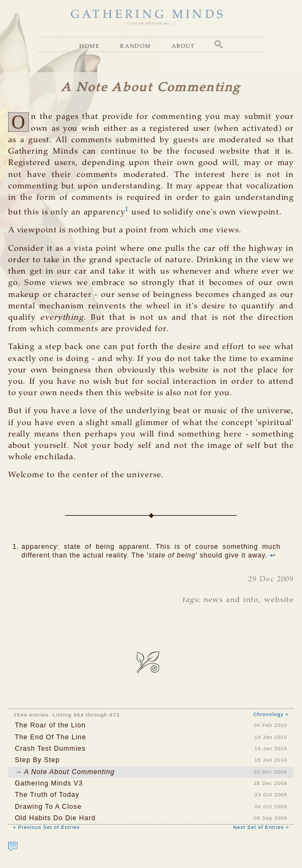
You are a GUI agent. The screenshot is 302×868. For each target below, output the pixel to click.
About (183, 46)
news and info (231, 600)
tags (190, 600)
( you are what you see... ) (151, 23)
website (279, 600)
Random (135, 46)
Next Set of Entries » (261, 827)
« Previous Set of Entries (46, 827)
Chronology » (271, 714)
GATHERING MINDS (148, 15)
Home (89, 46)
